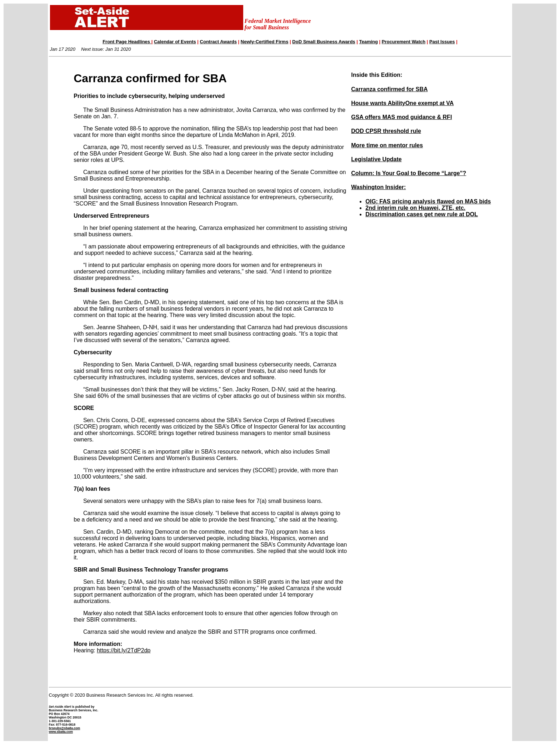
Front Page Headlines (127, 42)
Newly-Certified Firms (265, 42)
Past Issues (442, 42)
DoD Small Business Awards (324, 42)
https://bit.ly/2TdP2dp (124, 650)
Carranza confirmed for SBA (389, 89)
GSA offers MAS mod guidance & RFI (401, 117)
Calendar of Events (175, 42)
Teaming (368, 42)
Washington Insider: (378, 187)
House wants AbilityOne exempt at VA (402, 103)
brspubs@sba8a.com (65, 728)
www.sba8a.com (61, 732)
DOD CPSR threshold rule (386, 131)
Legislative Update (376, 159)
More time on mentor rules (387, 145)
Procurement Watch (404, 42)
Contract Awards (218, 42)
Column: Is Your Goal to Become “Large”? (409, 173)
